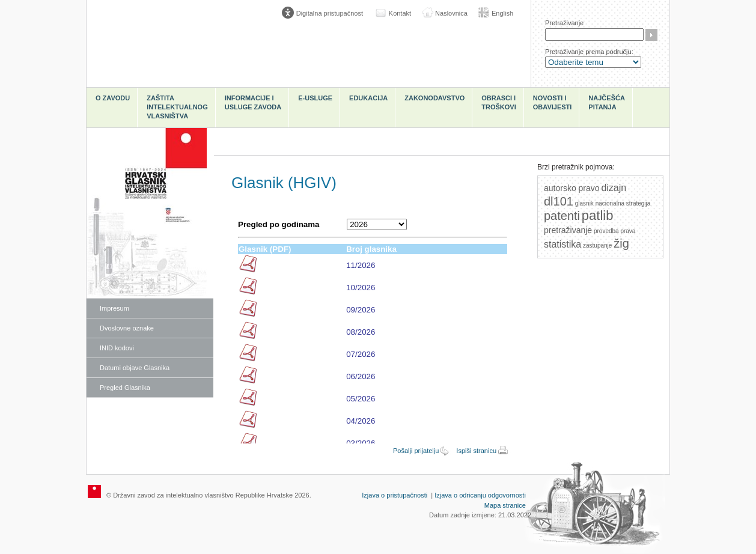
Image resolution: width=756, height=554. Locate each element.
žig (621, 243)
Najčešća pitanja (607, 102)
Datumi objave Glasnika (135, 368)
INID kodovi (117, 348)
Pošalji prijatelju (416, 451)
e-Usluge (315, 98)
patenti (562, 216)
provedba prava (615, 231)
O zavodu (113, 98)
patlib (598, 215)
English (502, 13)
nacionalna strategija (623, 203)
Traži (651, 35)
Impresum (114, 308)
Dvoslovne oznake (127, 328)
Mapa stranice (505, 505)
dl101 (559, 201)
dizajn (614, 188)
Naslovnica (451, 13)
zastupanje (597, 245)
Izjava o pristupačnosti (395, 495)
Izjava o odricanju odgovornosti (480, 495)
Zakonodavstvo (434, 98)
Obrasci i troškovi (498, 102)
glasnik (584, 203)
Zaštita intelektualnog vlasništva (177, 107)
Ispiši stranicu (476, 451)
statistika (562, 244)
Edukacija (368, 98)
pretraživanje (568, 230)
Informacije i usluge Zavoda (253, 102)
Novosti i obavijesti (553, 102)
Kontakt (400, 13)
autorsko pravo (572, 188)
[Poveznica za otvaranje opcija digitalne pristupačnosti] (325, 13)
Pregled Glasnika (125, 388)
